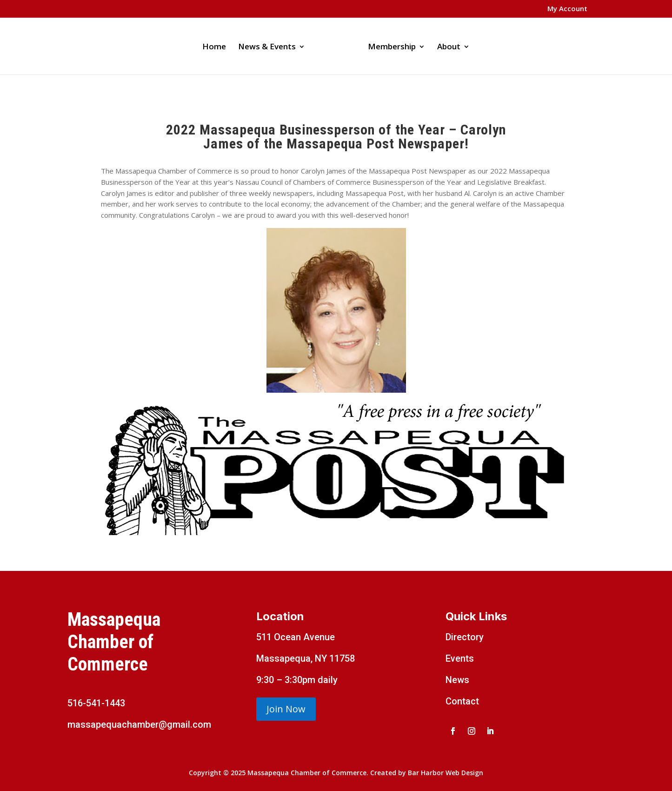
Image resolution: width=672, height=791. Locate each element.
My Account (567, 9)
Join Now (286, 709)
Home (214, 47)
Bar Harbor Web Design (446, 773)
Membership (392, 47)
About (449, 47)
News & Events (267, 47)
